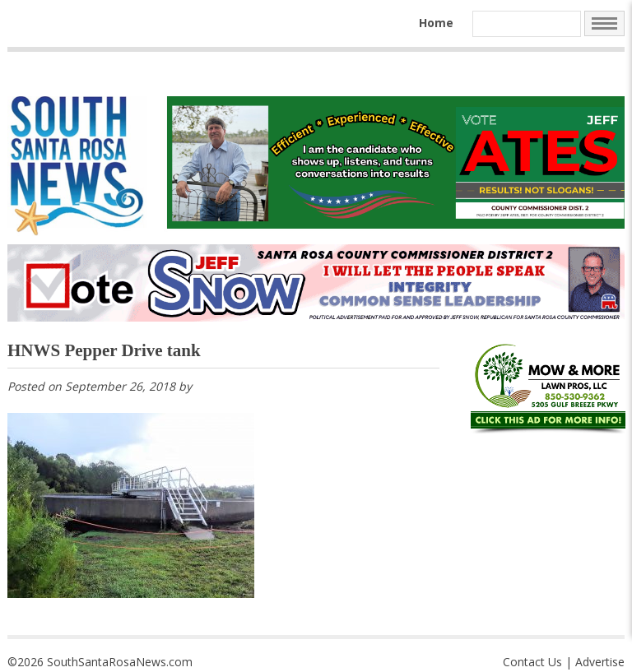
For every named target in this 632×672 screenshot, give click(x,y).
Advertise (600, 662)
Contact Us (532, 662)
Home (436, 23)
